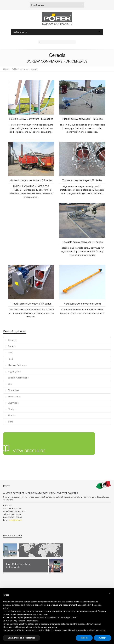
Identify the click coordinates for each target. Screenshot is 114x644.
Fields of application (20, 69)
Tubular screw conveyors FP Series (82, 180)
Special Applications (18, 378)
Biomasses (14, 390)
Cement (12, 340)
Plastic (11, 415)
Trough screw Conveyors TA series (31, 304)
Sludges (12, 409)
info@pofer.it (15, 520)
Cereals (12, 346)
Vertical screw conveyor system (82, 304)
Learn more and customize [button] (21, 638)
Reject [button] (84, 638)
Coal (10, 352)
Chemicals (13, 403)
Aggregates (14, 371)
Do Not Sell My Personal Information (20, 621)
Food (10, 359)
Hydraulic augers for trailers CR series (31, 180)
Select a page (57, 5)
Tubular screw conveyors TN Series (82, 119)
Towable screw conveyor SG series (82, 242)
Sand (11, 422)
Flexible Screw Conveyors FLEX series (31, 119)
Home (6, 69)
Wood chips (14, 396)
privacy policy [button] (51, 627)
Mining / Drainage (17, 365)
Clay (10, 384)
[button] (110, 593)
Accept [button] (103, 638)
